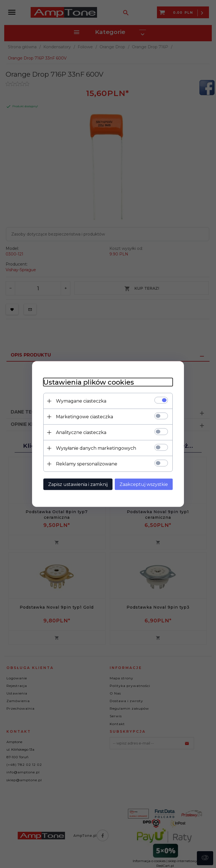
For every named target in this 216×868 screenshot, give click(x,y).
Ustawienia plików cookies (89, 382)
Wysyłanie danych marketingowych (96, 448)
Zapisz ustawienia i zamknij (78, 484)
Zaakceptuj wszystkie (144, 484)
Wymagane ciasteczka (81, 401)
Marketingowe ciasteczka (85, 417)
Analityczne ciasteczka (81, 432)
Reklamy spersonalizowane (87, 464)
